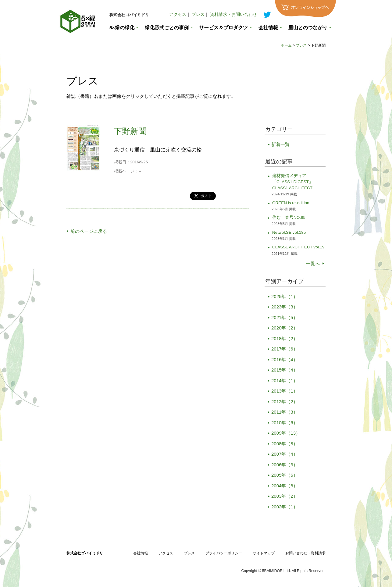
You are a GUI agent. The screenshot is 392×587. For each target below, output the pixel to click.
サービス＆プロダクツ (223, 28)
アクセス (178, 14)
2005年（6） (285, 475)
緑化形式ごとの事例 (167, 28)
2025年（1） (285, 296)
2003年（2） (285, 496)
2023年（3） (285, 307)
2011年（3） (285, 412)
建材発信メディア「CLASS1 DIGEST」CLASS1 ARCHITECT (293, 182)
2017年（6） (285, 349)
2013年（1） (285, 391)
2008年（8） (285, 444)
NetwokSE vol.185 (289, 232)
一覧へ (313, 263)
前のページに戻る (89, 231)
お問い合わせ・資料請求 (305, 553)
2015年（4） (285, 370)
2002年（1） (285, 507)
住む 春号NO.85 (289, 217)
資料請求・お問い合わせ (233, 14)
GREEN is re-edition (291, 203)
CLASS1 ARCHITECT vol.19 (298, 247)
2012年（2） (285, 402)
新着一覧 (280, 144)
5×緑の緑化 (122, 28)
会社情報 (268, 28)
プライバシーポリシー (224, 553)
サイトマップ (264, 553)
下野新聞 (130, 131)
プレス (198, 14)
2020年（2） (285, 328)
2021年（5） (285, 317)
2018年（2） (285, 338)
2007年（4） (285, 454)
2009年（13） (286, 433)
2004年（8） (285, 486)
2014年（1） (285, 381)
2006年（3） (285, 465)
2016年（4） (285, 359)
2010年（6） (285, 423)
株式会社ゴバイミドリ (129, 15)
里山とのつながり (308, 28)
